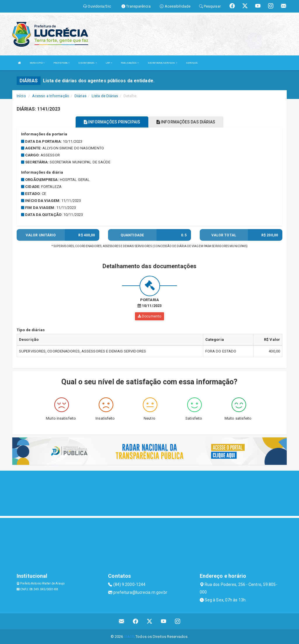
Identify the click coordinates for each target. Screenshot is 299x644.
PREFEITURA (61, 63)
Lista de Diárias (105, 96)
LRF (109, 63)
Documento (149, 316)
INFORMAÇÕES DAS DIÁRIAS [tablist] (186, 122)
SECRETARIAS (87, 63)
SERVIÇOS (192, 63)
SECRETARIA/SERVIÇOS (162, 63)
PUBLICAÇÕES (130, 63)
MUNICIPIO (37, 63)
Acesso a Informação (51, 96)
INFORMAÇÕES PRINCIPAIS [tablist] (112, 122)
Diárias (80, 96)
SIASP (129, 637)
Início (21, 96)
